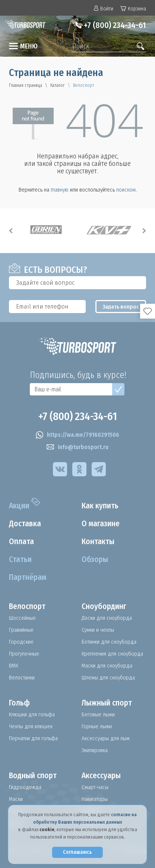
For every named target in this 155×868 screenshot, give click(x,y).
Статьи (20, 559)
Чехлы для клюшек (31, 726)
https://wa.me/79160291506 (77, 435)
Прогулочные (24, 654)
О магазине (101, 524)
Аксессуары (101, 776)
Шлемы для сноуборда (108, 678)
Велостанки (22, 678)
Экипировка (95, 750)
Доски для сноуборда (107, 618)
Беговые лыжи (98, 714)
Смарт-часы (95, 787)
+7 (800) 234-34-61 (115, 25)
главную (60, 190)
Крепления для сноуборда (112, 654)
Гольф (19, 703)
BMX (14, 666)
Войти (104, 9)
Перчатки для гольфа (33, 738)
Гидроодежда (25, 787)
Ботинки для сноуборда (109, 642)
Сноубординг (104, 606)
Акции (19, 506)
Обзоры (95, 559)
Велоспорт (27, 606)
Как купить (100, 506)
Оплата (21, 542)
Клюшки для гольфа (32, 714)
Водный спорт (33, 776)
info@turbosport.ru (77, 447)
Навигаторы (95, 799)
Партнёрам (28, 577)
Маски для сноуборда (107, 666)
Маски (16, 799)
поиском (126, 190)
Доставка (25, 524)
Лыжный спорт (107, 703)
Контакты (98, 542)
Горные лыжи (97, 726)
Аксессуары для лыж (106, 738)
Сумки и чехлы (98, 630)
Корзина (133, 9)
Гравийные (21, 630)
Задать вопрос (121, 307)
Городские (21, 642)
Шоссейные (22, 618)
